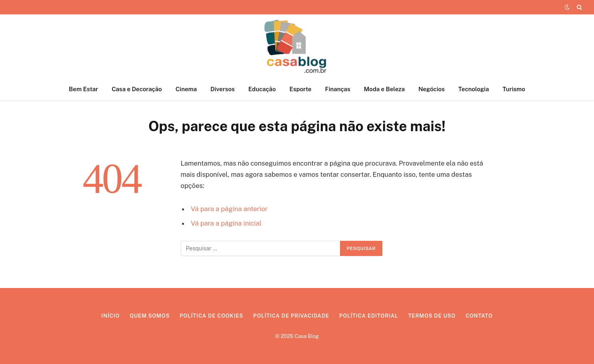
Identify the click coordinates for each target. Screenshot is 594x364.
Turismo (514, 89)
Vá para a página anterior (229, 209)
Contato (479, 316)
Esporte (301, 89)
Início (110, 316)
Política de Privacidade (291, 316)
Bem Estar (83, 89)
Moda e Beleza (384, 89)
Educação (262, 89)
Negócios (432, 89)
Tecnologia (474, 89)
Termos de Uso (432, 316)
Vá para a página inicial (226, 223)
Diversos (223, 89)
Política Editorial (369, 316)
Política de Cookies (211, 316)
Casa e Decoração (137, 89)
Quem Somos (150, 316)
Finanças (338, 89)
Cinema (186, 89)
